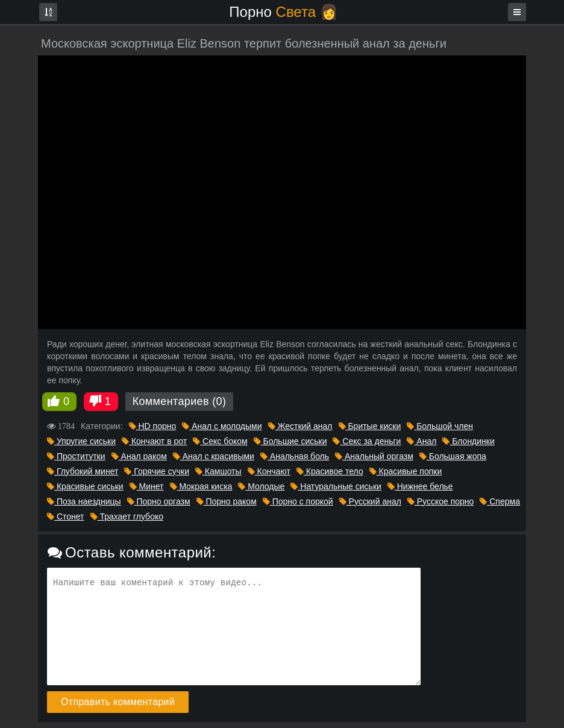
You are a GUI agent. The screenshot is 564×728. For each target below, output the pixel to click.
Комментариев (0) (180, 401)
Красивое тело (330, 471)
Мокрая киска (201, 486)
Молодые (261, 486)
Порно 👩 (283, 12)
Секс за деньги (367, 441)
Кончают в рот (154, 441)
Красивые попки (406, 471)
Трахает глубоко (127, 516)
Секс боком (220, 441)
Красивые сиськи (85, 486)
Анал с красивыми (214, 456)
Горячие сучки (157, 471)
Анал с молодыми (222, 426)
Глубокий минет (83, 471)
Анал (421, 441)
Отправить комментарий (118, 702)
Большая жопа (453, 456)
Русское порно (441, 501)
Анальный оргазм (374, 456)
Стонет (66, 516)
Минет (147, 486)
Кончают (269, 471)
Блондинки (468, 441)
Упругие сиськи (81, 441)
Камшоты (218, 471)
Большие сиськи (290, 441)
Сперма (500, 501)
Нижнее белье (420, 486)
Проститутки (76, 456)
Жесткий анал (300, 426)
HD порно (153, 426)
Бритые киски (370, 426)
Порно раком (227, 501)
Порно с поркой (298, 501)
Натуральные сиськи (336, 486)
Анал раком (139, 456)
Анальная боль (295, 456)
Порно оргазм (159, 501)
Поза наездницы (84, 501)
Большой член (440, 426)
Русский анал (370, 501)
